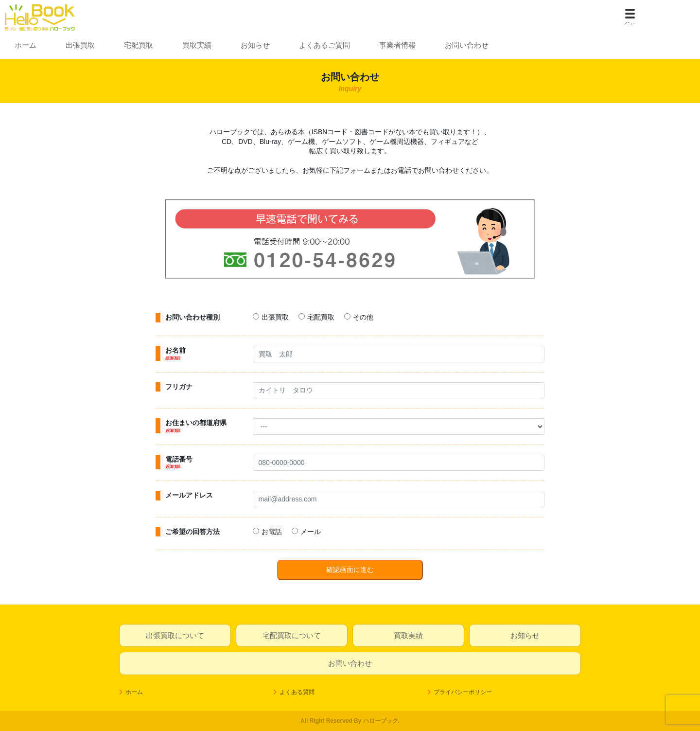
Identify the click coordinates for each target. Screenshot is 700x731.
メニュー (630, 23)
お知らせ (255, 45)
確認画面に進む (350, 570)
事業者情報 (397, 45)
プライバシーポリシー (463, 692)
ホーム (26, 45)
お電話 (272, 532)
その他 (363, 317)
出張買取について (175, 635)
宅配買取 (139, 45)
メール (311, 532)
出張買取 (80, 45)
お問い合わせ (467, 45)
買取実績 (197, 45)
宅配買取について (292, 635)
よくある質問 (297, 692)
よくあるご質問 (324, 45)
